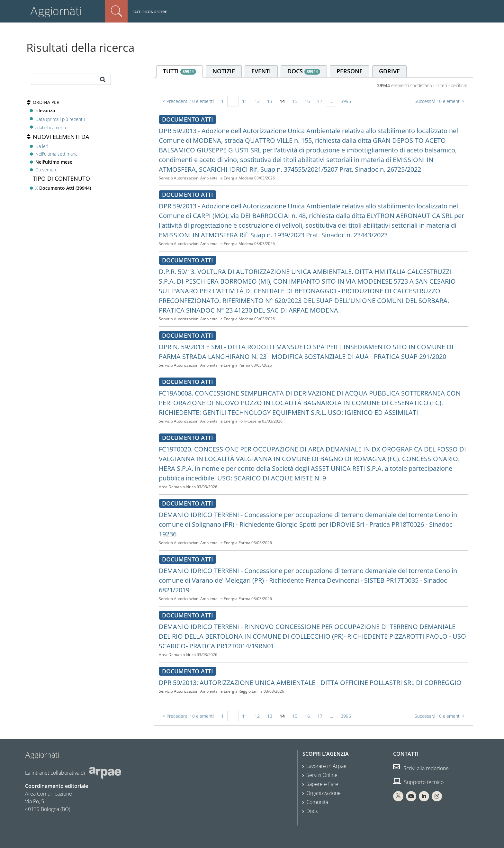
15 (295, 101)
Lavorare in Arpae (326, 766)
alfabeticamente (51, 128)
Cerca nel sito (116, 11)
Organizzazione (324, 793)
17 (320, 101)
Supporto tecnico (418, 782)
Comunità (317, 802)
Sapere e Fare (322, 784)
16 (307, 101)
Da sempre (46, 170)
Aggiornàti (56, 11)
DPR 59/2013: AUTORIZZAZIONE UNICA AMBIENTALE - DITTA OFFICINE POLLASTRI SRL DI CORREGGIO (310, 683)
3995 (346, 101)
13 (270, 101)
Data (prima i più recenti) (60, 119)
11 (245, 101)
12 (257, 101)
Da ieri (42, 146)
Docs (312, 811)
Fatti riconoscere (150, 12)
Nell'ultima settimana (56, 154)
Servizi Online (322, 775)
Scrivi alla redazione (421, 768)
